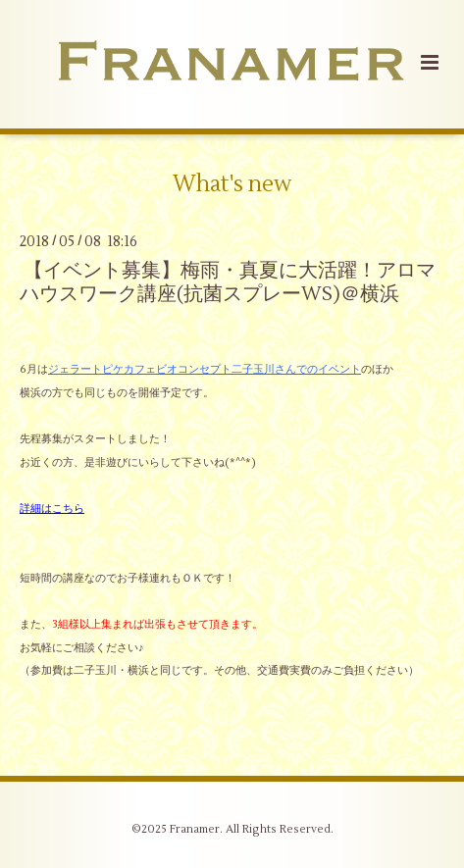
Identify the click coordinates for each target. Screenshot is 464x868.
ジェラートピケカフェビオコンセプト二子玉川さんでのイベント (205, 369)
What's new (232, 184)
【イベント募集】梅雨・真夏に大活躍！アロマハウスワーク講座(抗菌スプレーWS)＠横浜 (228, 281)
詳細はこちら (52, 509)
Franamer (195, 829)
